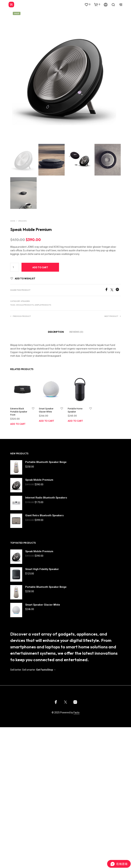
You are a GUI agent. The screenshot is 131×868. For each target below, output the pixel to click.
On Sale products (25, 305)
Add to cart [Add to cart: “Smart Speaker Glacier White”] (47, 420)
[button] (87, 4)
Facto (77, 713)
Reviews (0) (76, 332)
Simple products (43, 305)
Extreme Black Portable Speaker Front (19, 412)
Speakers (22, 221)
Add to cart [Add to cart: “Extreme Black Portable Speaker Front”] (18, 424)
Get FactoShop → (46, 670)
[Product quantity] (15, 267)
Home (13, 221)
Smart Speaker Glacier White (47, 409)
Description (56, 332)
